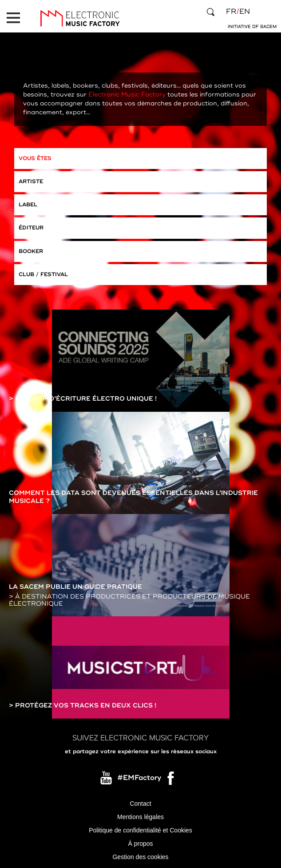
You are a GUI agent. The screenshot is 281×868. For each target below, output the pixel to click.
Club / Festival (43, 275)
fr (231, 12)
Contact (140, 804)
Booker (31, 251)
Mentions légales (140, 817)
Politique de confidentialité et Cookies (140, 830)
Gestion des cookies (140, 857)
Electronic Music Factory (127, 94)
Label (28, 205)
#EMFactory (139, 778)
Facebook (171, 780)
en (245, 12)
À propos (140, 844)
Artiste (31, 182)
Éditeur (31, 228)
